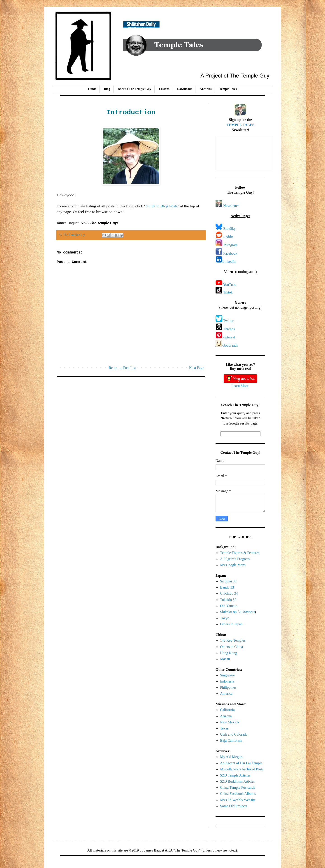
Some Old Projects (234, 806)
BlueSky (229, 229)
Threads (229, 329)
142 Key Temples (233, 640)
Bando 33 (227, 587)
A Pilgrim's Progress (235, 559)
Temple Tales (228, 89)
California (227, 710)
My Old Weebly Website (238, 800)
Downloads (185, 89)
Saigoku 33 (228, 581)
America (226, 693)
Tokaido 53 (228, 600)
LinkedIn (229, 262)
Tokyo (225, 618)
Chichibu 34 (229, 593)
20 (247, 612)
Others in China (231, 647)
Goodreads (230, 345)
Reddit (228, 237)
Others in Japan (231, 624)
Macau (225, 659)
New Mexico (229, 722)
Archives (206, 89)
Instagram (230, 245)
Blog (107, 89)
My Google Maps (233, 565)
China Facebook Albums (238, 794)
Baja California (231, 740)
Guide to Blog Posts (161, 206)
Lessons (164, 89)
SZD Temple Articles (235, 775)
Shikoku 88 (228, 612)
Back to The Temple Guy (135, 89)
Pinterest (229, 337)
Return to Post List (122, 368)
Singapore (227, 675)
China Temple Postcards (238, 787)
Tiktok (228, 292)
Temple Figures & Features (240, 553)
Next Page (197, 368)
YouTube (230, 285)
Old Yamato (229, 606)
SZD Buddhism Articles (237, 781)
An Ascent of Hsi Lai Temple (241, 763)
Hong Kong (229, 653)
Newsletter (231, 206)
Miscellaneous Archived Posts (242, 769)
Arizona (226, 716)
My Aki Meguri (231, 757)
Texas (224, 728)
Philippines (228, 687)
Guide (92, 89)
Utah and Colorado (234, 734)
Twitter (228, 321)
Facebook (230, 253)
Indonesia (227, 681)
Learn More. (240, 386)
